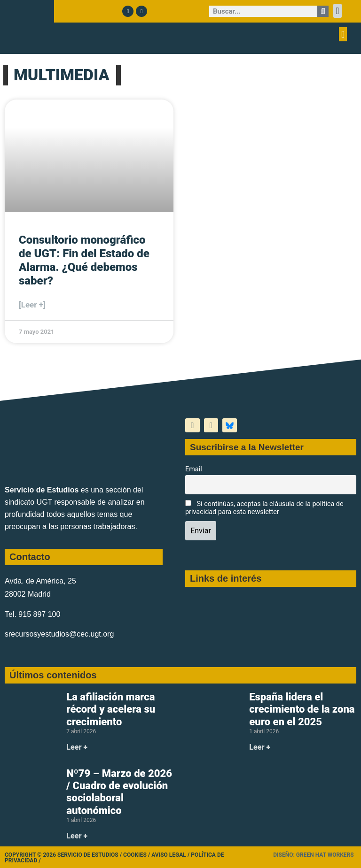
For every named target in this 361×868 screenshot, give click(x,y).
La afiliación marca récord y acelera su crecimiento (111, 709)
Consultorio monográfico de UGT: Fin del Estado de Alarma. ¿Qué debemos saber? (84, 260)
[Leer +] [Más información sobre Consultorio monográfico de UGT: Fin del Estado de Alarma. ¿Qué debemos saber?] (32, 305)
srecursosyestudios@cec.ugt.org (59, 634)
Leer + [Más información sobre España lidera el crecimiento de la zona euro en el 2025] (260, 747)
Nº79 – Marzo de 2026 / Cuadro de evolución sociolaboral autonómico (119, 792)
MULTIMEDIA (62, 75)
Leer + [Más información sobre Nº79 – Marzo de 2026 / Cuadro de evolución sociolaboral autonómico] (77, 836)
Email (194, 469)
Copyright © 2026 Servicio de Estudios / (64, 855)
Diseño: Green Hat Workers (313, 855)
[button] (337, 11)
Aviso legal (169, 855)
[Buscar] (323, 11)
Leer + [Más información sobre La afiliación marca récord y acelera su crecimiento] (77, 747)
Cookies (135, 855)
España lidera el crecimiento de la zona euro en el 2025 (302, 709)
